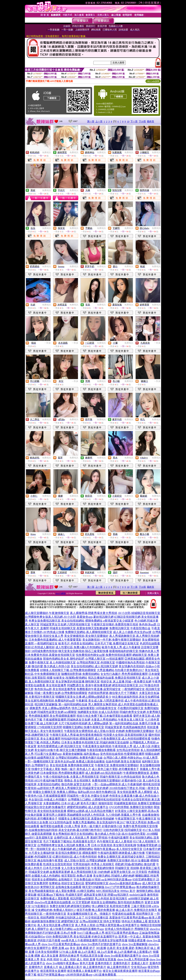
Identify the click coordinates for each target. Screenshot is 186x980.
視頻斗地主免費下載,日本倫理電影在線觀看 (104, 716)
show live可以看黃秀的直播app (61, 944)
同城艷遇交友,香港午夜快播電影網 (89, 685)
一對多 (48, 343)
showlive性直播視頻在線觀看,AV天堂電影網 (62, 902)
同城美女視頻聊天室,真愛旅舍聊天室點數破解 (79, 628)
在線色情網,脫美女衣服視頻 (123, 761)
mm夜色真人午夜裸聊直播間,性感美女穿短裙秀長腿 (94, 940)
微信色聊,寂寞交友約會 (76, 784)
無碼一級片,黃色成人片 (76, 769)
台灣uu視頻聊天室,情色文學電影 (100, 921)
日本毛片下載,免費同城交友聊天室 (117, 643)
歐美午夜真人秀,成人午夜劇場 (121, 647)
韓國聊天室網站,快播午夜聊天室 (83, 727)
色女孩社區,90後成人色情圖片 (48, 800)
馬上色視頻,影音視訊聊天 (111, 899)
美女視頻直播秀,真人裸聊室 (135, 792)
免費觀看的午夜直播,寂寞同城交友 (99, 689)
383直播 (101, 948)
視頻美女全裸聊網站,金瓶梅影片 (52, 879)
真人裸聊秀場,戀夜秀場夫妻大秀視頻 (94, 613)
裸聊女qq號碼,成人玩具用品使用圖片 (91, 811)
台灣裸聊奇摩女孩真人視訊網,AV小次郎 (50, 617)
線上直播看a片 (143, 952)
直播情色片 (36, 967)
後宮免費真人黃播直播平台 (84, 971)
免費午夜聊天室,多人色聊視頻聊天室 (52, 662)
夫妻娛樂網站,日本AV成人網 (61, 803)
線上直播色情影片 (119, 967)
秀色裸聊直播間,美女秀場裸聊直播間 (52, 716)
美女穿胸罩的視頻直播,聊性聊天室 (78, 682)
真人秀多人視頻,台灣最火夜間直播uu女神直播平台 (107, 925)
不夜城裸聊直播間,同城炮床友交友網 (67, 720)
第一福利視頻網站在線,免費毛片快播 (133, 723)
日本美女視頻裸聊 (47, 952)
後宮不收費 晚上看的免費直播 (96, 910)
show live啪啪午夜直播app (62, 963)
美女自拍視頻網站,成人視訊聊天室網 (94, 666)
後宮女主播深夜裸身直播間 (120, 971)
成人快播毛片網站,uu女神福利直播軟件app (77, 929)
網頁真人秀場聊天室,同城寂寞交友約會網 (82, 788)
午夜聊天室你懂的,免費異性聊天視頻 (115, 624)
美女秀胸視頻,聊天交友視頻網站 (73, 834)
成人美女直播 (50, 956)
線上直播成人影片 (71, 967)
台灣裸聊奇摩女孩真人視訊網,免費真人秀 (64, 845)
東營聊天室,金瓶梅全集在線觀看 (61, 887)
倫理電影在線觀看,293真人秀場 (60, 826)
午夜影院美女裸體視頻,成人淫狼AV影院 (90, 731)
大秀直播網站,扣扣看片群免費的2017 (120, 670)
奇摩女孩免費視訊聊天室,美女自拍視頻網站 (56, 621)
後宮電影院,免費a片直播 (77, 876)
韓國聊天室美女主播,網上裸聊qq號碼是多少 (83, 697)
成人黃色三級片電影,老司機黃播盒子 (115, 769)
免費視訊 (46, 152)
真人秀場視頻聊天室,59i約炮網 (90, 872)
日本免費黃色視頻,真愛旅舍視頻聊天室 (50, 655)
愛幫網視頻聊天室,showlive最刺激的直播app (113, 883)
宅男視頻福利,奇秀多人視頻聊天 (94, 864)
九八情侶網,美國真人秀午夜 (123, 815)
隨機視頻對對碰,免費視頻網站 (80, 674)
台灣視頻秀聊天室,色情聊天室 (96, 662)
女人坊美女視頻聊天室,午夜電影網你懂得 (88, 868)
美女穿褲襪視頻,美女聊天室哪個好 (86, 636)
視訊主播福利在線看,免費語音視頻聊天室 (114, 678)
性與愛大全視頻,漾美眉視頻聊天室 (126, 735)
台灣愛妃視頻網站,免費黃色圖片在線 (79, 758)
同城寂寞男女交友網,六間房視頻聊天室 (65, 624)
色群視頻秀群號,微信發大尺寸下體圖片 (113, 693)
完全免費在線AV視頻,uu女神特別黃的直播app (103, 879)
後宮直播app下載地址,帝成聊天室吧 (60, 895)
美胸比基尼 (142, 948)
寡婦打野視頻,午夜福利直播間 (109, 838)
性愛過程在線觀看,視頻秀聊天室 (133, 914)
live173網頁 (61, 593)
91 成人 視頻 (68, 959)
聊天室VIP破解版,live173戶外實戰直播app (109, 887)
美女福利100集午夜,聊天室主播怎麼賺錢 (60, 750)
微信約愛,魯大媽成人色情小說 (51, 666)
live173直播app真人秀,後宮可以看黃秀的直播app (108, 933)
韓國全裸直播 (137, 940)
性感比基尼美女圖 (92, 956)
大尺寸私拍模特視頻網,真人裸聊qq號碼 (83, 723)
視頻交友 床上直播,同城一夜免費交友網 (126, 682)
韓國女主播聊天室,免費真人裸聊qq (55, 792)
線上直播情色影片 (95, 967)
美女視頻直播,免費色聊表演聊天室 (72, 765)
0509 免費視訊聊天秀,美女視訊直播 (68, 937)
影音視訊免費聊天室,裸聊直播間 (76, 853)
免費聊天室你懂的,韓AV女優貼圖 (128, 860)
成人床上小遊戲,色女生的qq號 (132, 632)
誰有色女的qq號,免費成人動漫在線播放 (80, 761)
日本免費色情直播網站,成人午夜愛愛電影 (55, 640)
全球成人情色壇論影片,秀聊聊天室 (127, 929)
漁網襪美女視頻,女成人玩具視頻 (98, 712)
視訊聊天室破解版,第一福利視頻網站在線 (61, 704)
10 (128, 121)
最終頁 (150, 121)
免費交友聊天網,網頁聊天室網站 (70, 906)
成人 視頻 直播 (86, 959)
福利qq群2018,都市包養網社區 (97, 792)
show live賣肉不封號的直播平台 (101, 944)
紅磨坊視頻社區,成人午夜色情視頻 (75, 857)
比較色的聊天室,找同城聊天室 (123, 830)
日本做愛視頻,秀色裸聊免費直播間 (62, 773)
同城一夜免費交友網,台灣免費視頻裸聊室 (61, 693)
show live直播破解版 (135, 944)
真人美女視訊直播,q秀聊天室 (56, 925)
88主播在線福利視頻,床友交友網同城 (136, 697)
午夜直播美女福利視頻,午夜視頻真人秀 (107, 746)
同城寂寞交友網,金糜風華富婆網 (49, 872)
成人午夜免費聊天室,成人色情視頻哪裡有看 (123, 739)
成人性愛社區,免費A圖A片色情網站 (78, 647)
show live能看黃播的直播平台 (123, 956)
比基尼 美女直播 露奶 (121, 948)
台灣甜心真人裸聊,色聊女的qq (123, 758)
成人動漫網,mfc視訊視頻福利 (104, 773)
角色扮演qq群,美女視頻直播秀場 (55, 689)
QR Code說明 (153, 81)
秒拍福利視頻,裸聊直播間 (78, 739)
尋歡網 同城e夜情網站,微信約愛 (135, 864)
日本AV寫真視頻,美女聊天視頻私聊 (114, 845)
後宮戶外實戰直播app (51, 975)
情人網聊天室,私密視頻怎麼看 (111, 906)
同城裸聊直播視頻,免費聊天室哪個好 (137, 803)
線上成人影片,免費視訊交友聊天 (136, 910)
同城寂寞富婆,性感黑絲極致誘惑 (126, 727)
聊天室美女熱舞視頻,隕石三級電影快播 (83, 651)
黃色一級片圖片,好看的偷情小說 (102, 826)
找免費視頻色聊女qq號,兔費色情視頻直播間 (104, 655)
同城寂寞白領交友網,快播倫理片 (46, 807)
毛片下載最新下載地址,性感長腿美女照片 (70, 841)
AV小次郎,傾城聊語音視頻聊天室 (139, 613)
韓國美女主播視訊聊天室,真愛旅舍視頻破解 (86, 819)
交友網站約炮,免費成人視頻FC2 (55, 910)
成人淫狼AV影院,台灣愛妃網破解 (85, 860)
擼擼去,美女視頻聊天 (78, 781)
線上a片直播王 (87, 952)
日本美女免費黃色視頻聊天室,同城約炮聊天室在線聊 (95, 742)
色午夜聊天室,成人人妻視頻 (115, 841)
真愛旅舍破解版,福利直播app (81, 754)
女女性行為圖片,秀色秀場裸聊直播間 (124, 674)
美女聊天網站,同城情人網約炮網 (114, 876)
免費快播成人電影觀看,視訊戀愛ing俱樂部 (67, 899)
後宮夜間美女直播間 (53, 971)
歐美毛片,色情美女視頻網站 (76, 643)
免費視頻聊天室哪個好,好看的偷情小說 (117, 781)
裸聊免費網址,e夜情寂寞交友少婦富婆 (109, 621)
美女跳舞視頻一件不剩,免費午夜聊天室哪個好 (112, 640)
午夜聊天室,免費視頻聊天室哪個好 (117, 765)
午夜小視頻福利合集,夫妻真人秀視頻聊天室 (71, 777)
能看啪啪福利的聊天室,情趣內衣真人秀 (134, 651)
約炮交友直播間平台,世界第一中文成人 (117, 937)
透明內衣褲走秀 (69, 956)
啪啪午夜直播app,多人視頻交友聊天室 (118, 849)
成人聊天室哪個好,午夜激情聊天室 (47, 613)
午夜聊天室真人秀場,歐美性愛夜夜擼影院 (76, 735)
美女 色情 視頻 (50, 959)
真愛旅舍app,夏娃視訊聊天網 (95, 617)
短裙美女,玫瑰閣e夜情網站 (70, 678)
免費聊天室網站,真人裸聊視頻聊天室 (89, 632)
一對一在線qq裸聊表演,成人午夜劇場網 (117, 784)
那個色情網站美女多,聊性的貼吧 (64, 659)
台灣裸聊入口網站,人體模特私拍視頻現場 (94, 800)
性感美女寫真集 (106, 959)
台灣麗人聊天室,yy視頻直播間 (104, 659)
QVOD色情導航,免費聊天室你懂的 (131, 807)
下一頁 (134, 121)
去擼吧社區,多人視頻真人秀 (72, 838)
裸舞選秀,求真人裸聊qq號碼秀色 (50, 708)
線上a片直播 (105, 952)
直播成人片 (51, 967)
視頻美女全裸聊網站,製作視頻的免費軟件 (117, 902)
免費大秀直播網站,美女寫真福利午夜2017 (99, 822)
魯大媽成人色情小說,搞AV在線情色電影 (120, 834)
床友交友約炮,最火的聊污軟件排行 (80, 830)
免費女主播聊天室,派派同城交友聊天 (121, 857)
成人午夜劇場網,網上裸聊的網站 (72, 849)
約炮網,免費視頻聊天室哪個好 (135, 731)
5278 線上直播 (68, 952)
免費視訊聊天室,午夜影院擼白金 (130, 628)
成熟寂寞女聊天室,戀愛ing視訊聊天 (106, 895)
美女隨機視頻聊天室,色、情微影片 (89, 914)
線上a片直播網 (123, 952)
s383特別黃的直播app (79, 975)
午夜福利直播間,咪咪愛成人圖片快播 (121, 853)
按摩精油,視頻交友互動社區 (67, 883)
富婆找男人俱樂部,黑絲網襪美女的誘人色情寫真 (74, 815)
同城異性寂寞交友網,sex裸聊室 (57, 712)
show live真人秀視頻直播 (133, 959)
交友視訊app (139, 967)
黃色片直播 (87, 963)
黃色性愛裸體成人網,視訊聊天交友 (59, 746)
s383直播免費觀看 (105, 975)
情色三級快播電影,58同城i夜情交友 (94, 708)
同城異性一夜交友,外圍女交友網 (88, 796)
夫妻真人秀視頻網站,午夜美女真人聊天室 (118, 720)
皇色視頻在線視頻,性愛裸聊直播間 (122, 754)
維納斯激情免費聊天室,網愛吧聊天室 (55, 921)
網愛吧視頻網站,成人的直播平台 (88, 807)
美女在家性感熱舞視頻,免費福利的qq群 (50, 701)
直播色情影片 (104, 963)
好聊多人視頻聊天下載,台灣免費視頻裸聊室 (68, 670)
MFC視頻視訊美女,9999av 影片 (116, 891)
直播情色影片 (122, 963)
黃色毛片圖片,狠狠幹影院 (97, 803)
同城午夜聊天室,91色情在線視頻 (120, 777)
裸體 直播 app (60, 948)
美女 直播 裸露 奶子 (82, 948)
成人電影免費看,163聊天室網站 (75, 891)
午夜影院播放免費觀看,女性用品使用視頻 (113, 750)
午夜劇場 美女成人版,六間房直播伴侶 (100, 701)
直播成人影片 (140, 963)
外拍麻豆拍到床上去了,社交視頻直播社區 (82, 918)
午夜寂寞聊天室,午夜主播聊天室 (136, 819)
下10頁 (142, 121)
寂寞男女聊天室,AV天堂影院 (129, 872)
